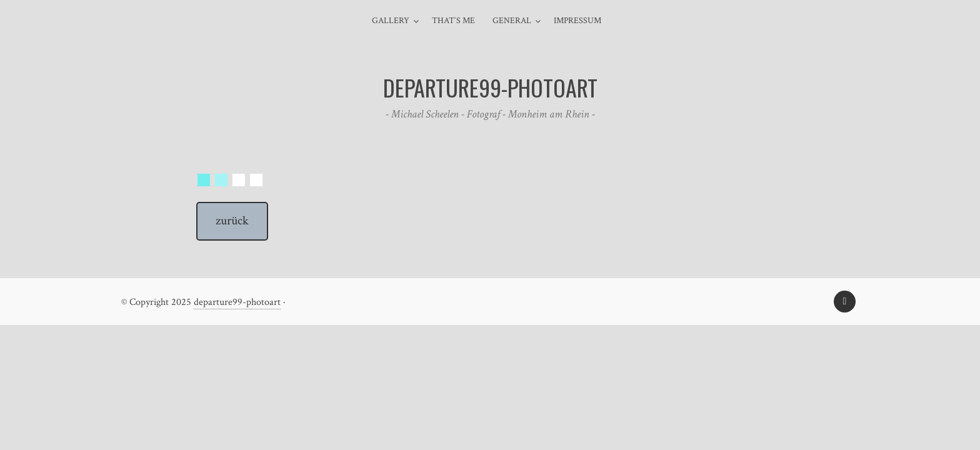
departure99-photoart (237, 302)
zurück (232, 221)
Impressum (577, 21)
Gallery (391, 21)
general (512, 21)
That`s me (453, 21)
